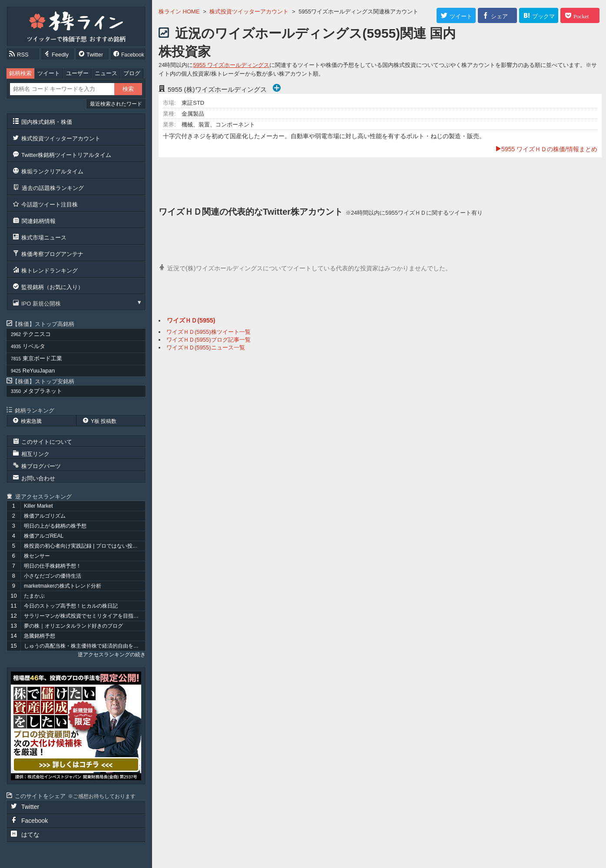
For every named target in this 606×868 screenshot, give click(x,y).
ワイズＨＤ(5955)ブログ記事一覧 (209, 340)
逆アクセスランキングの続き (112, 655)
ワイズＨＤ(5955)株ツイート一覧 (209, 332)
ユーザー (77, 73)
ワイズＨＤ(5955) (191, 320)
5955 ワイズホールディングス (231, 65)
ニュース (106, 73)
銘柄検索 (20, 73)
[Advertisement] (380, 181)
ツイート (49, 73)
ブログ (132, 73)
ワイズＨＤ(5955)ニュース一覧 (206, 348)
